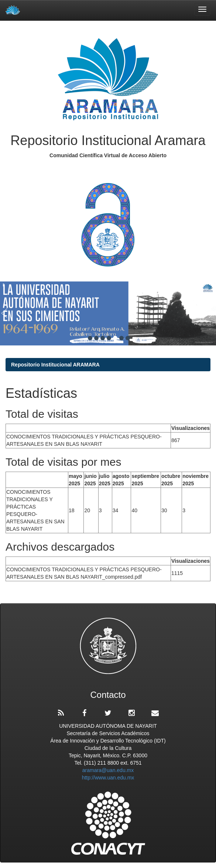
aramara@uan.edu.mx (108, 770)
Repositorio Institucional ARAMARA (55, 365)
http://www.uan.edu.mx (108, 778)
